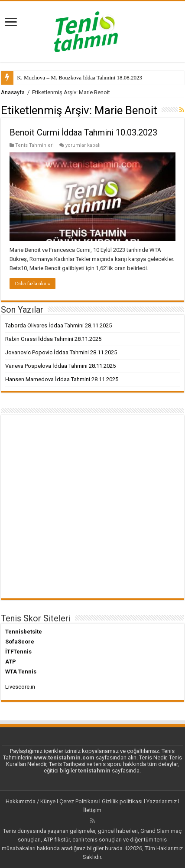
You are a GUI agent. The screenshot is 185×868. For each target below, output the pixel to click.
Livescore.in (20, 687)
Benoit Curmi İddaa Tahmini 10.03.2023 (83, 132)
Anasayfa (13, 92)
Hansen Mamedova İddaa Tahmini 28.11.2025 (62, 379)
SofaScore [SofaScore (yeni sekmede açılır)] (20, 642)
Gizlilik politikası (122, 801)
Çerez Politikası (79, 801)
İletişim (92, 810)
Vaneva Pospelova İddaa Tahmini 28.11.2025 (60, 366)
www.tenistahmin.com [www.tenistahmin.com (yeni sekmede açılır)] (64, 757)
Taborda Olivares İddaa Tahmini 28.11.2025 (58, 325)
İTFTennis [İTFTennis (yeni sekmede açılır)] (18, 652)
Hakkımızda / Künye (31, 801)
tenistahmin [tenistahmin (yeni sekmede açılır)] (94, 771)
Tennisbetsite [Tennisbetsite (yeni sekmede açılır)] (24, 632)
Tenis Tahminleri (34, 145)
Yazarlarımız (162, 801)
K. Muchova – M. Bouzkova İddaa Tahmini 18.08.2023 (80, 78)
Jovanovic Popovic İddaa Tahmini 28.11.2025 (61, 352)
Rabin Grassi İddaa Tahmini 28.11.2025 (53, 339)
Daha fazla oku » (32, 284)
